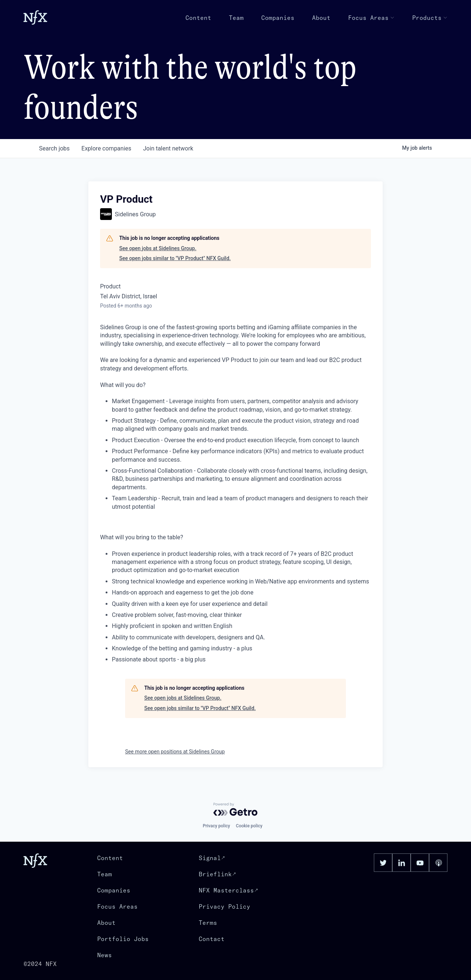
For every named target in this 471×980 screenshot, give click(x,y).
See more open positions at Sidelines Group (175, 752)
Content (198, 18)
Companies (278, 18)
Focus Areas (371, 18)
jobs (54, 148)
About (321, 18)
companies (106, 148)
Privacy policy (216, 826)
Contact (212, 939)
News (105, 955)
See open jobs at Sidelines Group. (158, 248)
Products (430, 18)
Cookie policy (249, 826)
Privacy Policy (224, 906)
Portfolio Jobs (123, 939)
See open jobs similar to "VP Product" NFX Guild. (175, 258)
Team (236, 18)
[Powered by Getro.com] (235, 809)
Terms (208, 923)
